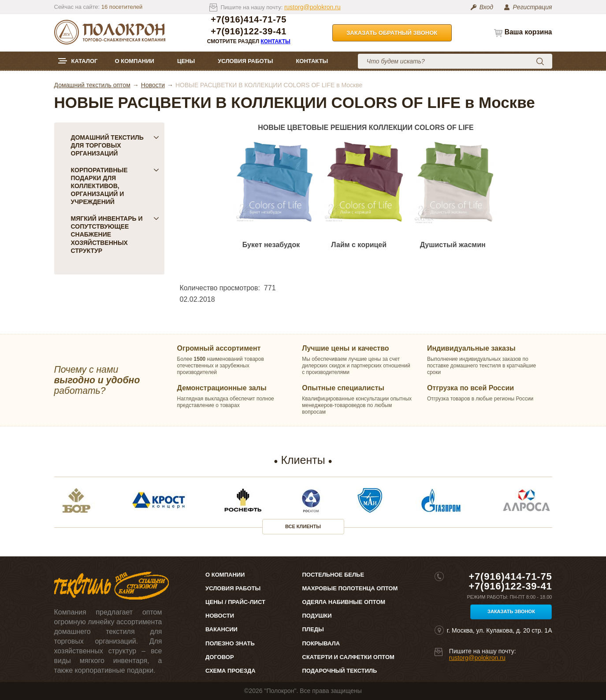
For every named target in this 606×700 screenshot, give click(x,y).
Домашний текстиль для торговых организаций (115, 145)
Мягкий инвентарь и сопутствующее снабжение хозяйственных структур (115, 234)
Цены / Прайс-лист (235, 602)
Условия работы (245, 61)
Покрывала (321, 643)
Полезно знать (230, 643)
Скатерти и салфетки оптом (348, 657)
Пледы (313, 629)
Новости (153, 85)
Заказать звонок (511, 611)
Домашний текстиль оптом (92, 85)
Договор (220, 657)
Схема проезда (230, 671)
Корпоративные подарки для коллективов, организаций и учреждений (115, 186)
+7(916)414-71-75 (249, 20)
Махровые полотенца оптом (350, 588)
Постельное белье (333, 575)
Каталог (85, 61)
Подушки (317, 616)
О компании (134, 61)
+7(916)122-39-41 (249, 31)
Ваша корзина (528, 32)
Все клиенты (303, 526)
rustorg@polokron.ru (312, 7)
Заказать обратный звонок (392, 33)
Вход (486, 7)
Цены (186, 61)
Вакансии (221, 629)
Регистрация (532, 7)
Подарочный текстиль (340, 671)
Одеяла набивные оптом (344, 602)
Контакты (276, 41)
